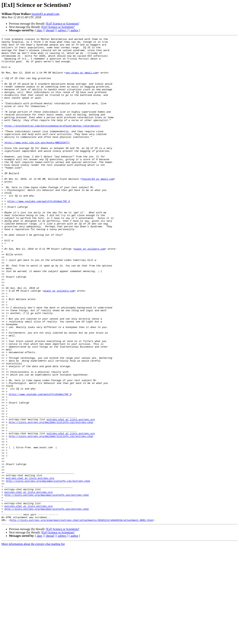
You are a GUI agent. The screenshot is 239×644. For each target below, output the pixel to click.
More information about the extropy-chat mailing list (33, 641)
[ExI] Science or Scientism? (62, 24)
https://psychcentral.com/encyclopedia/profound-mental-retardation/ (53, 144)
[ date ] (39, 30)
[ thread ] (50, 30)
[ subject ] (62, 30)
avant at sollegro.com (90, 291)
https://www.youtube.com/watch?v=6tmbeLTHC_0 (39, 234)
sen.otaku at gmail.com (82, 80)
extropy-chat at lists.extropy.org (71, 496)
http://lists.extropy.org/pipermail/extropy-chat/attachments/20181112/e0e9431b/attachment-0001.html (82, 617)
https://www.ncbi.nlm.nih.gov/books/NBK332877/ (37, 164)
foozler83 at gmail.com (45, 14)
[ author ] (75, 30)
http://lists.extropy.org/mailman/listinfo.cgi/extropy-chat (51, 499)
